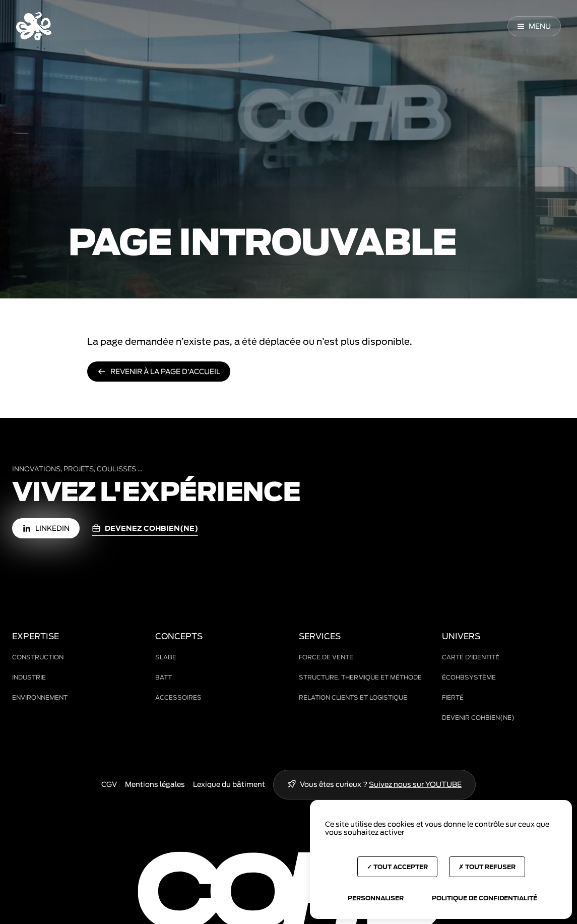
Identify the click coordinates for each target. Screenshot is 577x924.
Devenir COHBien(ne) (478, 718)
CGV (109, 784)
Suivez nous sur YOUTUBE (415, 784)
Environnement (40, 697)
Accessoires (178, 697)
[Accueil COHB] (34, 26)
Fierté (453, 697)
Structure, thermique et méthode (360, 677)
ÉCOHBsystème (469, 677)
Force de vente (326, 657)
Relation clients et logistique (353, 697)
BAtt (164, 677)
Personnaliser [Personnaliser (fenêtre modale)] (376, 898)
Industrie (29, 677)
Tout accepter (397, 867)
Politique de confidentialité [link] (485, 898)
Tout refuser (487, 867)
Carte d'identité (471, 657)
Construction (38, 657)
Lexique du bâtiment (229, 784)
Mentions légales (155, 784)
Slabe (166, 657)
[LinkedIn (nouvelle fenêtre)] (46, 528)
